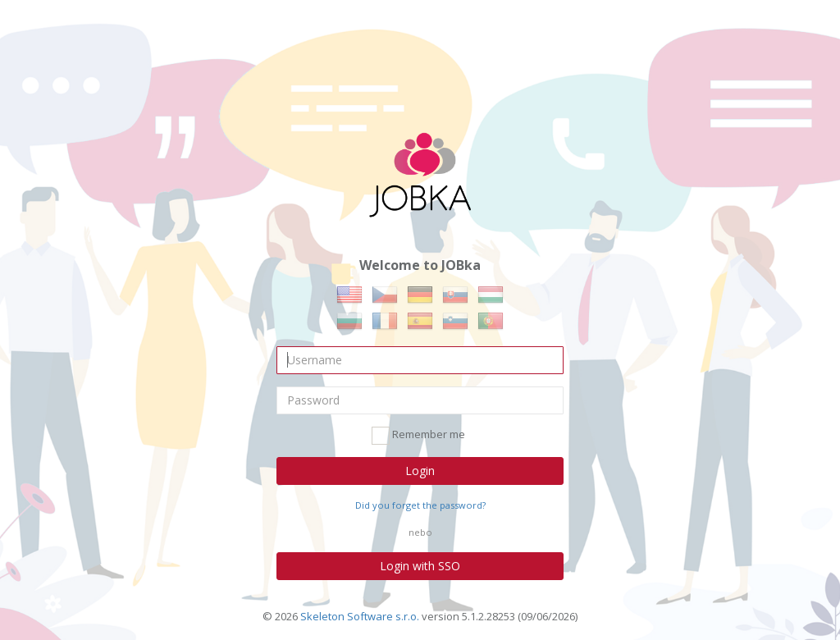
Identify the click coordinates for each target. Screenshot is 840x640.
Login (420, 471)
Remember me (418, 436)
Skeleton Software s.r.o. (360, 616)
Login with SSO (420, 566)
